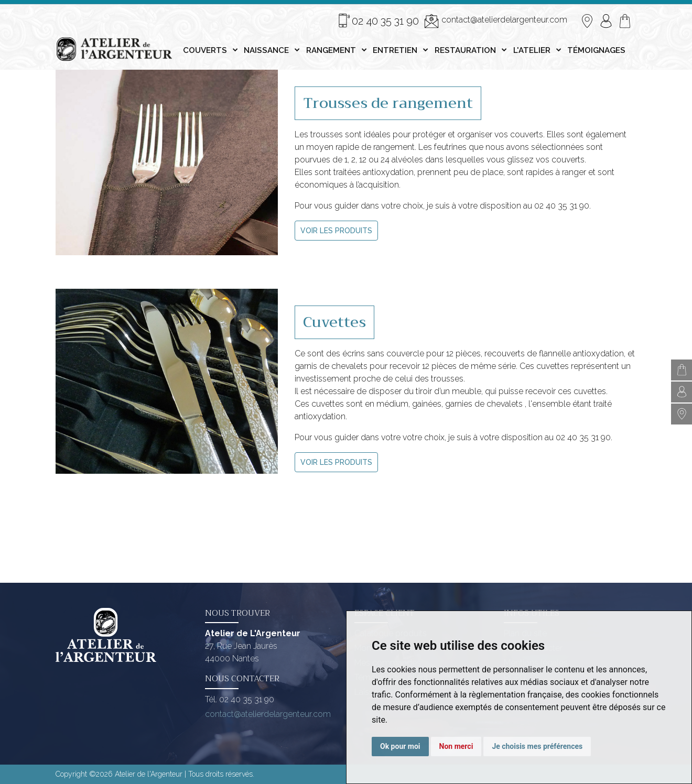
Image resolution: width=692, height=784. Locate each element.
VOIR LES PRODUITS (336, 231)
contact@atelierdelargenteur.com (496, 21)
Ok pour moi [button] (400, 746)
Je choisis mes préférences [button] (537, 746)
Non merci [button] (456, 746)
